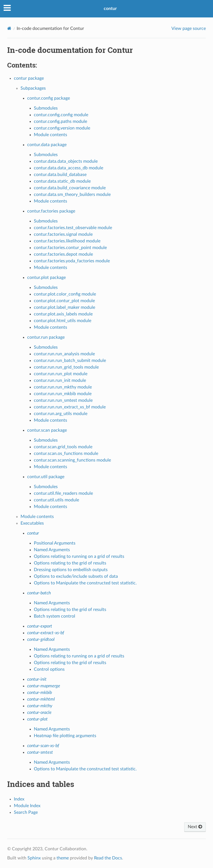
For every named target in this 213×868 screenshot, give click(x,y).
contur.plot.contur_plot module (64, 301)
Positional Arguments (55, 543)
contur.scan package (47, 430)
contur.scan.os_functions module (66, 454)
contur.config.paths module (60, 121)
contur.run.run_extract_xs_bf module (70, 407)
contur (110, 9)
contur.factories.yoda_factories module (72, 261)
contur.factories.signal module (63, 234)
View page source (189, 28)
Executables (32, 523)
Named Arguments (52, 550)
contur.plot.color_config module (65, 294)
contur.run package (46, 337)
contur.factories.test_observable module (73, 228)
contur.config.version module (62, 128)
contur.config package (49, 98)
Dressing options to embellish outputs (71, 570)
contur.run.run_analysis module (64, 354)
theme (63, 858)
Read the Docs (108, 858)
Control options (49, 669)
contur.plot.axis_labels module (63, 314)
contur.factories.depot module (63, 254)
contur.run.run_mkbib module (63, 394)
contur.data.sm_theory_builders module (72, 195)
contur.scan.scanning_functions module (72, 460)
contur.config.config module (61, 115)
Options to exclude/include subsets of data (76, 576)
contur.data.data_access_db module (69, 168)
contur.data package (47, 145)
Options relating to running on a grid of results (79, 556)
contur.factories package (51, 211)
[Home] (9, 28)
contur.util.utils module (56, 500)
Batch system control (54, 616)
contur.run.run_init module (60, 380)
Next (195, 827)
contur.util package (46, 477)
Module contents (50, 135)
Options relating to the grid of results (70, 563)
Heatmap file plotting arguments (65, 736)
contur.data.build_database (60, 175)
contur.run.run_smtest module (63, 400)
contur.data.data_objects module (66, 161)
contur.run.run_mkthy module (63, 387)
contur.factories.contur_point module (70, 248)
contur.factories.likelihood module (67, 241)
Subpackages (33, 88)
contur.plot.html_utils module (63, 321)
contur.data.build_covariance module (70, 188)
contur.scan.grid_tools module (63, 447)
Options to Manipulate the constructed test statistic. (85, 583)
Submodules (46, 108)
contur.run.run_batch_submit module (70, 361)
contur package (29, 78)
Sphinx (34, 858)
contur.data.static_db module (62, 181)
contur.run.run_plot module (61, 374)
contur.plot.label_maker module (64, 307)
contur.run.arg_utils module (61, 414)
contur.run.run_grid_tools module (66, 367)
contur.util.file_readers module (63, 493)
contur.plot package (46, 278)
